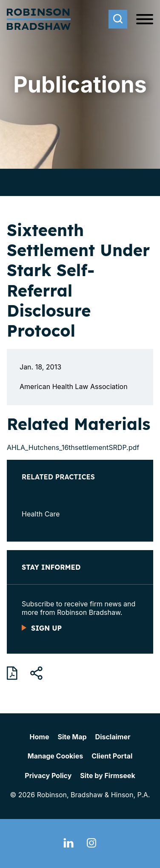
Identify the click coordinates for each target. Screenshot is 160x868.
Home (40, 737)
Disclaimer (113, 737)
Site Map (72, 737)
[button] (36, 673)
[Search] (118, 19)
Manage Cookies (55, 756)
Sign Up (46, 628)
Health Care (41, 514)
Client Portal (112, 756)
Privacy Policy (48, 776)
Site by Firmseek (107, 776)
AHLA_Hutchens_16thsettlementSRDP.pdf (73, 447)
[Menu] (145, 20)
